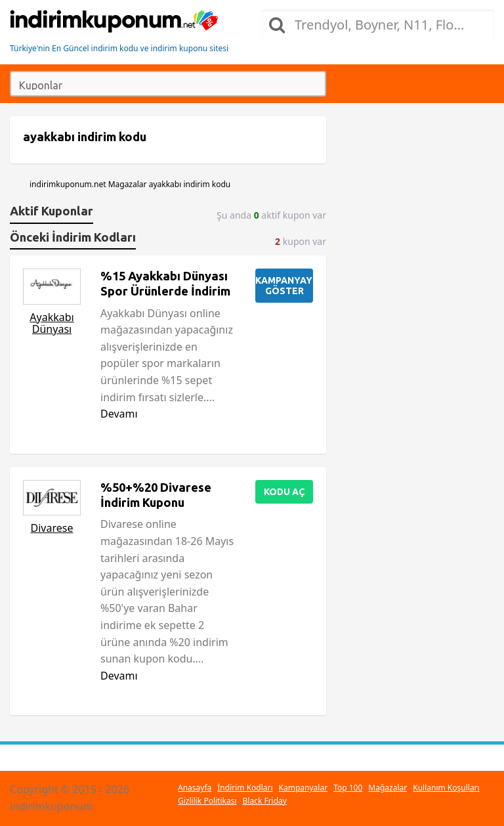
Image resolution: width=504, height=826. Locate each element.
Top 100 (348, 788)
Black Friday (265, 801)
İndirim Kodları (245, 788)
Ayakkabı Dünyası (52, 323)
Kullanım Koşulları (446, 788)
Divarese (52, 528)
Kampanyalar (304, 788)
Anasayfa (195, 788)
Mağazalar (388, 788)
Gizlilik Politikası (207, 801)
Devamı (119, 414)
